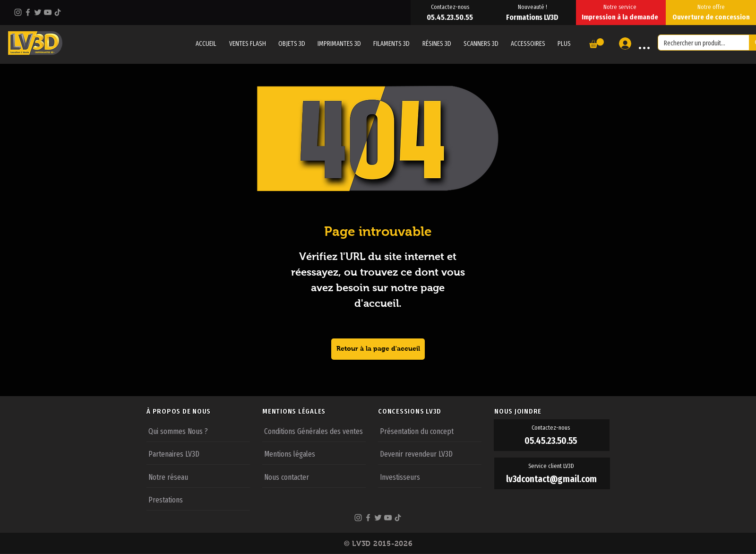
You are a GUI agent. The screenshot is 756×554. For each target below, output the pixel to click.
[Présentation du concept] (430, 431)
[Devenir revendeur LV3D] (430, 453)
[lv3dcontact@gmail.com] (552, 479)
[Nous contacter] (314, 476)
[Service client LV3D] (552, 466)
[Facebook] (28, 12)
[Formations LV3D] (533, 17)
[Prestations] (198, 499)
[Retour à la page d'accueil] (378, 349)
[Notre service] (621, 7)
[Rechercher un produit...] (696, 43)
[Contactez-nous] (451, 7)
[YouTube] (48, 12)
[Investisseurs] (430, 476)
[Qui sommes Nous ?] (198, 431)
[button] (564, 43)
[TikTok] (58, 12)
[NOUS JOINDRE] (552, 411)
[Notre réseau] (198, 476)
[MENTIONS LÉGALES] (320, 411)
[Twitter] (38, 12)
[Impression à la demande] (621, 17)
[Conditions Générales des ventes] (314, 431)
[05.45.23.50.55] (451, 17)
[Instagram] (18, 12)
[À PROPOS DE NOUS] (204, 411)
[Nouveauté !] (533, 7)
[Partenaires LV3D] (198, 453)
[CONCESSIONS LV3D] (436, 411)
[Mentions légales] (314, 453)
